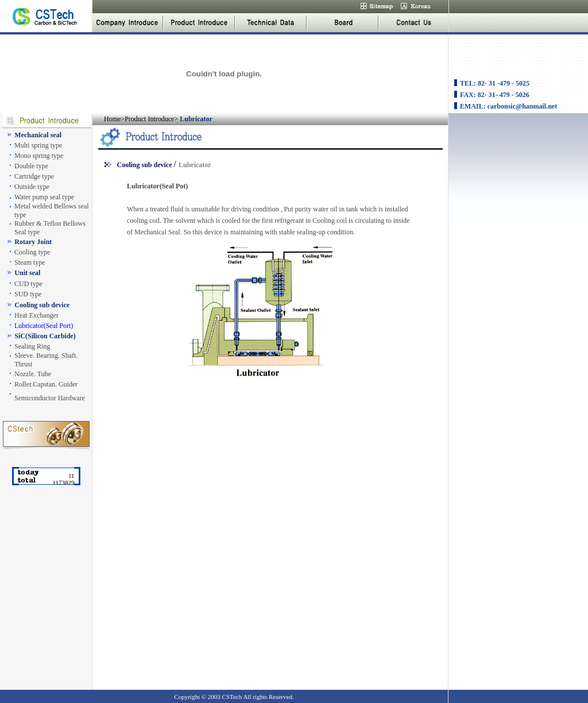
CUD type (28, 284)
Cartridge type (34, 176)
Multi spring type (38, 145)
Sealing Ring (32, 346)
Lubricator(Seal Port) (44, 326)
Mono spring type (39, 156)
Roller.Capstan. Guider (46, 384)
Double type (31, 166)
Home (112, 119)
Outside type (32, 187)
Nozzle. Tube (33, 374)
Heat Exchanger (36, 315)
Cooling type (32, 252)
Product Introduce (149, 119)
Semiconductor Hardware (50, 398)
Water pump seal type (44, 197)
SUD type (28, 294)
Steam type (30, 262)
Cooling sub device (145, 165)
